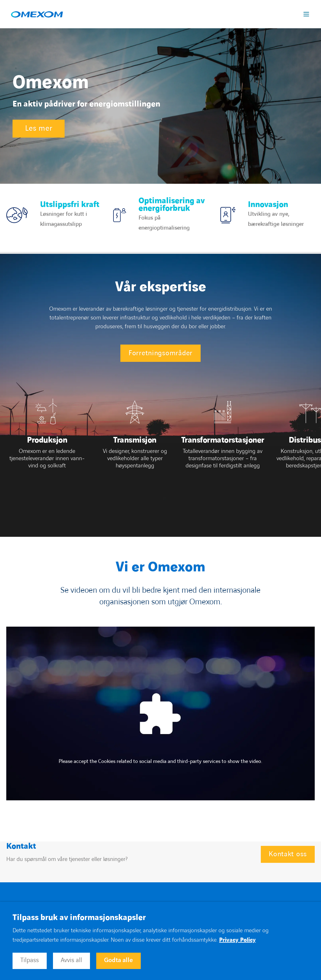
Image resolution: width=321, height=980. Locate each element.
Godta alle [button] (118, 960)
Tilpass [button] (30, 960)
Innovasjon (268, 205)
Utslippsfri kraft (70, 205)
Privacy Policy (237, 940)
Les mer (39, 128)
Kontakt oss (288, 854)
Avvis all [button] (71, 960)
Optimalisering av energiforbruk (172, 205)
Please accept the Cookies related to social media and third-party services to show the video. (160, 761)
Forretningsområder (160, 353)
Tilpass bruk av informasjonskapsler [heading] (79, 918)
